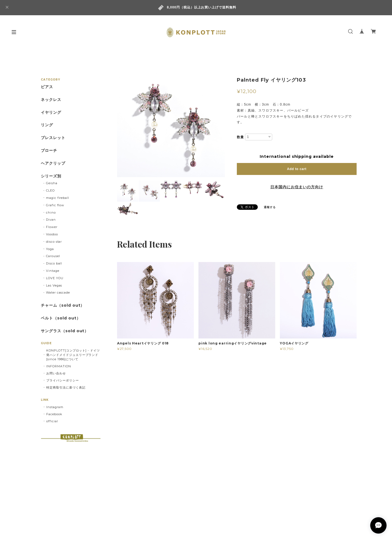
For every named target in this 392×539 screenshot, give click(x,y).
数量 (240, 137)
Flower (52, 227)
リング (47, 125)
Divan (51, 220)
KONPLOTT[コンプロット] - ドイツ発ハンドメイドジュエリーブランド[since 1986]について (73, 355)
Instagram (55, 407)
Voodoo (52, 234)
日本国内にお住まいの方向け (297, 187)
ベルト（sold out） (61, 318)
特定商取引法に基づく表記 (66, 387)
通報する (270, 207)
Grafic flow (55, 205)
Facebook (54, 414)
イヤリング (51, 113)
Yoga (50, 249)
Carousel (53, 256)
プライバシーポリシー (63, 380)
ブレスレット (53, 138)
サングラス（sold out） (65, 331)
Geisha (52, 183)
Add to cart (297, 169)
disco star (54, 242)
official (52, 421)
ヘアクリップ (53, 163)
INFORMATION (59, 366)
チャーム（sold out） (63, 305)
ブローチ (49, 151)
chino (51, 212)
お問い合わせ (56, 373)
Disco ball (54, 263)
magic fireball (58, 198)
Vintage (53, 271)
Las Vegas (54, 285)
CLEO (50, 190)
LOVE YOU (55, 278)
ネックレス (51, 100)
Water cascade (58, 292)
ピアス (47, 87)
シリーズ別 (51, 176)
